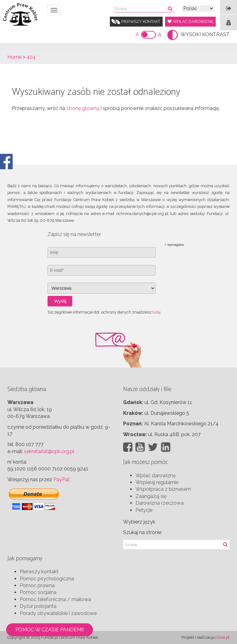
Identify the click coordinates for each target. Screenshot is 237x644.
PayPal (61, 480)
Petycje (144, 510)
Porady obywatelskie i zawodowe (58, 613)
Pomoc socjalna (38, 592)
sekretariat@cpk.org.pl (49, 451)
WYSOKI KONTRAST (205, 34)
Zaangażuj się (151, 496)
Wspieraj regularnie (157, 482)
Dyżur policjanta (38, 606)
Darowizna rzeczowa (160, 503)
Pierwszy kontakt (141, 21)
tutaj (156, 312)
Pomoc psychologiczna (47, 579)
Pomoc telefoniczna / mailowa (55, 599)
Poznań (132, 424)
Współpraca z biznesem (163, 489)
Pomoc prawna (37, 585)
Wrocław (134, 434)
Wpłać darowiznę (193, 21)
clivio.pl (222, 637)
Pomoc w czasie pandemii (50, 630)
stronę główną (83, 108)
